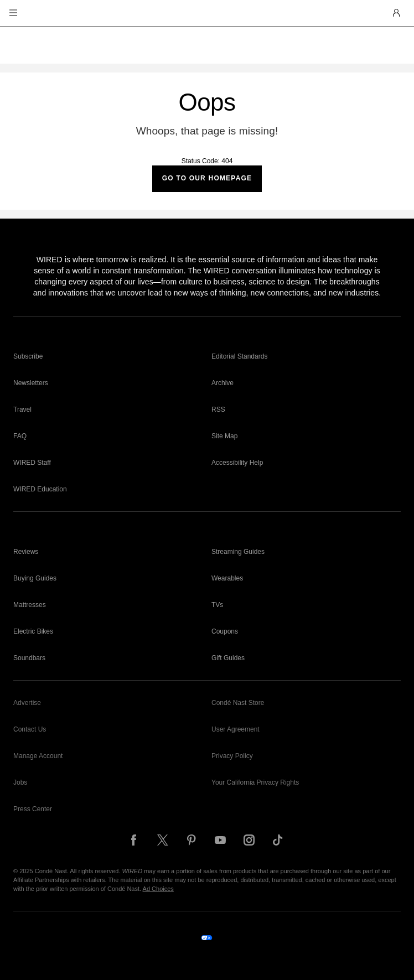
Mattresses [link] (30, 605)
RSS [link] (218, 409)
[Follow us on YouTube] (220, 840)
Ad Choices (158, 889)
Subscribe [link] (28, 356)
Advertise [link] (27, 703)
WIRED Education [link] (40, 489)
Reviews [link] (26, 552)
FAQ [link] (20, 436)
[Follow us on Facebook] (134, 840)
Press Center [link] (33, 809)
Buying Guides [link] (35, 578)
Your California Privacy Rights (255, 782)
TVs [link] (217, 605)
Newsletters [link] (31, 383)
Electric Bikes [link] (33, 631)
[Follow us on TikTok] (278, 840)
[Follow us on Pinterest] (192, 840)
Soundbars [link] (29, 658)
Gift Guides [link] (228, 658)
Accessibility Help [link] (237, 463)
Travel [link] (22, 409)
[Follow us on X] (163, 840)
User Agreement (236, 729)
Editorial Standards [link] (239, 356)
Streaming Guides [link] (238, 552)
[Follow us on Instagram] (249, 840)
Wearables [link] (227, 578)
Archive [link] (222, 383)
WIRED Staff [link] (32, 463)
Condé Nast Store (238, 703)
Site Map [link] (224, 436)
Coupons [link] (225, 631)
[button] (13, 13)
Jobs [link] (20, 782)
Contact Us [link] (30, 729)
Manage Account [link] (38, 756)
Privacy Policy (232, 756)
